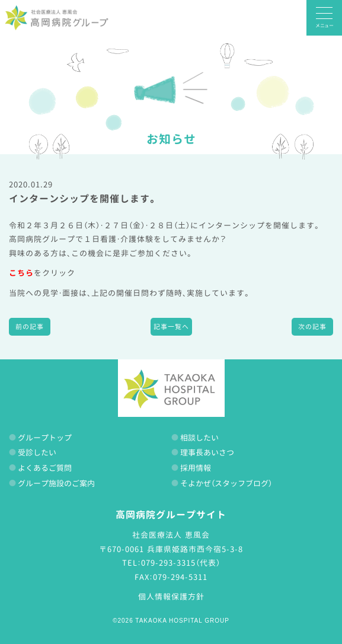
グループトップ (45, 438)
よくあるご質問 (45, 468)
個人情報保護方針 (171, 597)
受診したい (37, 452)
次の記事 (312, 327)
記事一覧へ (171, 327)
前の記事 (30, 327)
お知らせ (171, 139)
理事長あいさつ (207, 452)
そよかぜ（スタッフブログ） (226, 483)
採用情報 (196, 468)
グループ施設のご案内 (56, 483)
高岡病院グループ (56, 18)
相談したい (199, 438)
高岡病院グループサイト (171, 515)
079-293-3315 (168, 563)
